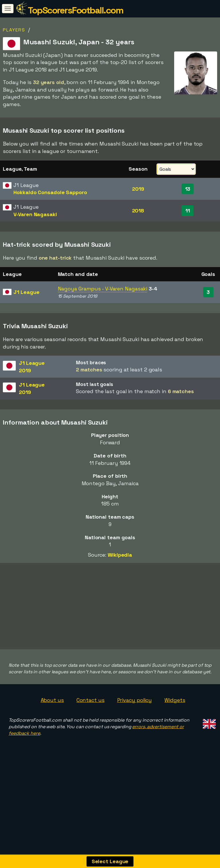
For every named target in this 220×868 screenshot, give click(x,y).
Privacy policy (135, 722)
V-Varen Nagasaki (35, 214)
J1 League (26, 292)
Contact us (91, 722)
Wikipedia (120, 555)
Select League (110, 861)
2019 (138, 189)
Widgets (175, 722)
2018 (138, 211)
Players (14, 30)
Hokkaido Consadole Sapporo (50, 192)
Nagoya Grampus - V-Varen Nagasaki (103, 289)
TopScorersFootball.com (75, 10)
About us (52, 722)
